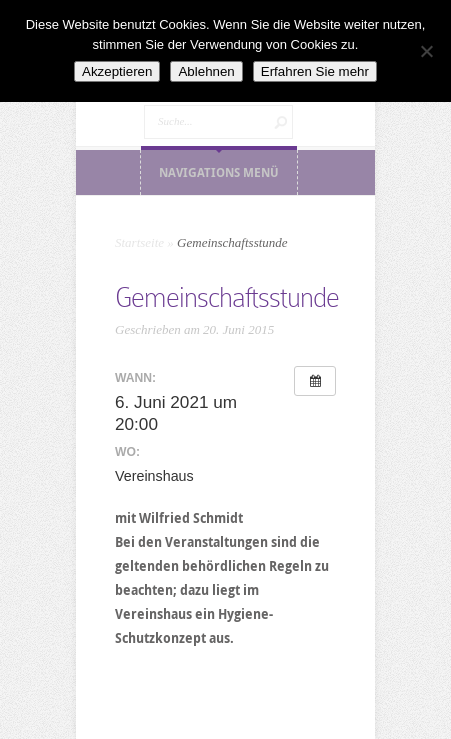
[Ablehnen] (426, 51)
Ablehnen (206, 71)
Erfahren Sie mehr (315, 71)
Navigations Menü (219, 172)
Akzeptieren (117, 71)
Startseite (139, 242)
